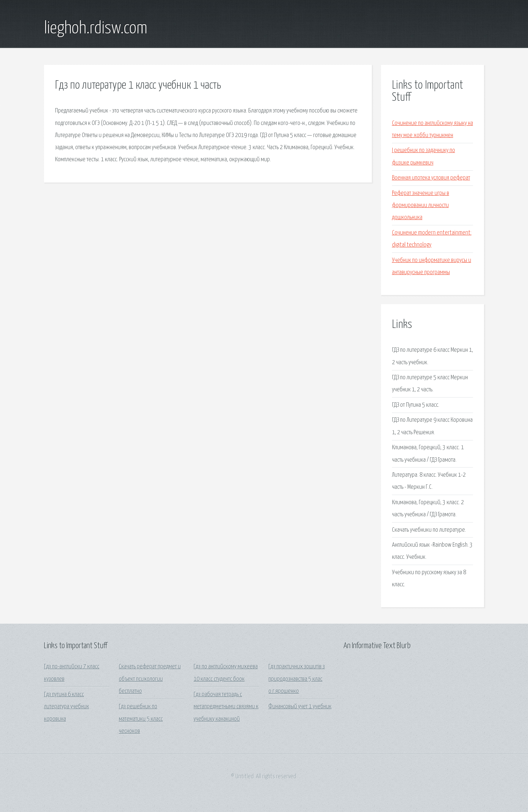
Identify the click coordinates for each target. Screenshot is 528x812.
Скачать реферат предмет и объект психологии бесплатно (150, 679)
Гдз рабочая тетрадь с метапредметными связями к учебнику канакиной (226, 707)
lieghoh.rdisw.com (96, 29)
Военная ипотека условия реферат (431, 178)
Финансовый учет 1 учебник (300, 707)
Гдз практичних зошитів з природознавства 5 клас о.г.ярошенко (297, 679)
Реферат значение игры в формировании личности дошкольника (421, 206)
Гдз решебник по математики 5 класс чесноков (141, 719)
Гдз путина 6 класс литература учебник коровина (67, 707)
